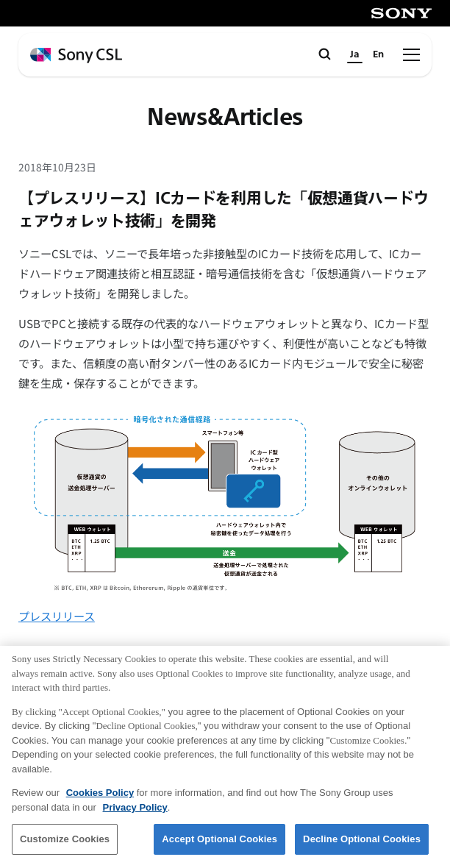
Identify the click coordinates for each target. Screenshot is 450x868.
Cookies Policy (100, 798)
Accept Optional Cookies (219, 844)
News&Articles (225, 118)
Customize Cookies (65, 844)
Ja (355, 54)
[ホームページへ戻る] (76, 56)
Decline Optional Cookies (362, 844)
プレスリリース (57, 616)
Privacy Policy (135, 812)
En (378, 54)
